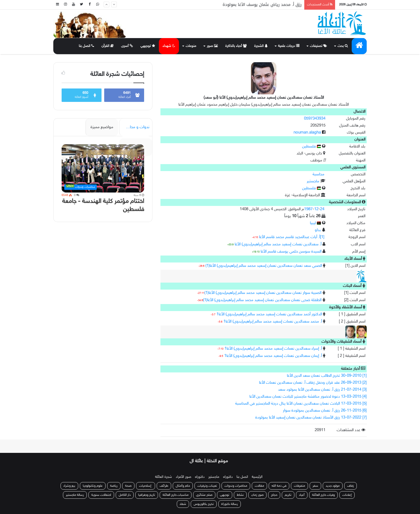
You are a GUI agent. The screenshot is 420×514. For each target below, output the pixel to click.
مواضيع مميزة (102, 127)
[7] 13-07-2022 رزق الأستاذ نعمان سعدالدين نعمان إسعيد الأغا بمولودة (311, 418)
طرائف (164, 486)
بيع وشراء (69, 486)
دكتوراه (228, 477)
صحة (128, 486)
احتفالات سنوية (101, 495)
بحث (343, 46)
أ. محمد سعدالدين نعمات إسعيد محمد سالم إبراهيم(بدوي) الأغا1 (273, 322)
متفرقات (299, 486)
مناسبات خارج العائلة (176, 495)
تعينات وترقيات (207, 486)
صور (212, 46)
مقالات (259, 486)
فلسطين (312, 147)
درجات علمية (289, 46)
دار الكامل (125, 495)
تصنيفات (318, 46)
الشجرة (261, 46)
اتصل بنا (86, 46)
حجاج (274, 495)
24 (322, 209)
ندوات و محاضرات (135, 127)
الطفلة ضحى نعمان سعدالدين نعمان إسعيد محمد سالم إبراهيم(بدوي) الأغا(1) (262, 300)
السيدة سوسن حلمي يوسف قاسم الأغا (291, 252)
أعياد (302, 495)
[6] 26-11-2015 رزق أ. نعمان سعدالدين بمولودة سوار (325, 411)
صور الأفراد (183, 477)
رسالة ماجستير (75, 495)
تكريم (288, 495)
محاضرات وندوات (236, 486)
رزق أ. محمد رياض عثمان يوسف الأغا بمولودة (262, 5)
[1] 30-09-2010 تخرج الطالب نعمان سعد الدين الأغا (327, 376)
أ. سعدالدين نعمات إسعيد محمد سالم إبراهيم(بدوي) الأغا (278, 244)
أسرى (127, 46)
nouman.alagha (307, 133)
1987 (308, 209)
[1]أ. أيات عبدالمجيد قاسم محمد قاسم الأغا (292, 237)
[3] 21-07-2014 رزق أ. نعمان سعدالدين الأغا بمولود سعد (322, 390)
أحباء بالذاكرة (236, 46)
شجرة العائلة (164, 477)
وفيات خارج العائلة (323, 495)
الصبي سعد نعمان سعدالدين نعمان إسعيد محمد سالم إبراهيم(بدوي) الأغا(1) (264, 266)
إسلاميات (146, 486)
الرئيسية (257, 477)
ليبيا (315, 223)
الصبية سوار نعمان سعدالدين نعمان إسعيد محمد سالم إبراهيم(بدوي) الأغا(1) (263, 293)
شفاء (183, 504)
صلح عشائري (204, 495)
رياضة (114, 486)
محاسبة (318, 174)
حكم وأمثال (183, 486)
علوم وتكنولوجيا (93, 486)
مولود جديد (333, 486)
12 (316, 209)
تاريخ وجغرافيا (147, 495)
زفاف (350, 486)
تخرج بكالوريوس (204, 504)
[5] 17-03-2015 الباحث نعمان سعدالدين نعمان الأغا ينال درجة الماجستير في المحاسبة (301, 404)
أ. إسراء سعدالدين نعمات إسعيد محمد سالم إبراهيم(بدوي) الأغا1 (273, 349)
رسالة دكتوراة (230, 504)
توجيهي (148, 46)
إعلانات (347, 495)
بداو (318, 230)
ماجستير (313, 181)
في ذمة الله (279, 486)
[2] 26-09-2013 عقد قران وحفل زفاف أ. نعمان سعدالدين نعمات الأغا (313, 383)
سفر (315, 486)
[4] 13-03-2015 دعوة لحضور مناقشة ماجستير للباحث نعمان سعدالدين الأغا (308, 397)
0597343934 (315, 119)
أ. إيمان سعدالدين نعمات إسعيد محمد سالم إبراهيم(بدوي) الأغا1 (273, 356)
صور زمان (257, 495)
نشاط (240, 495)
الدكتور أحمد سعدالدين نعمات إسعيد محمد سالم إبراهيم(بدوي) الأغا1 (269, 314)
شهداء (169, 46)
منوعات (191, 46)
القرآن (108, 46)
